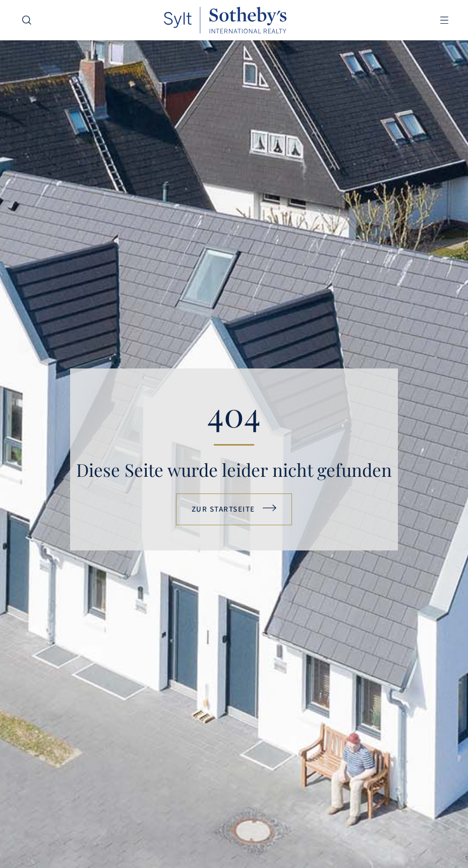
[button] (444, 20)
